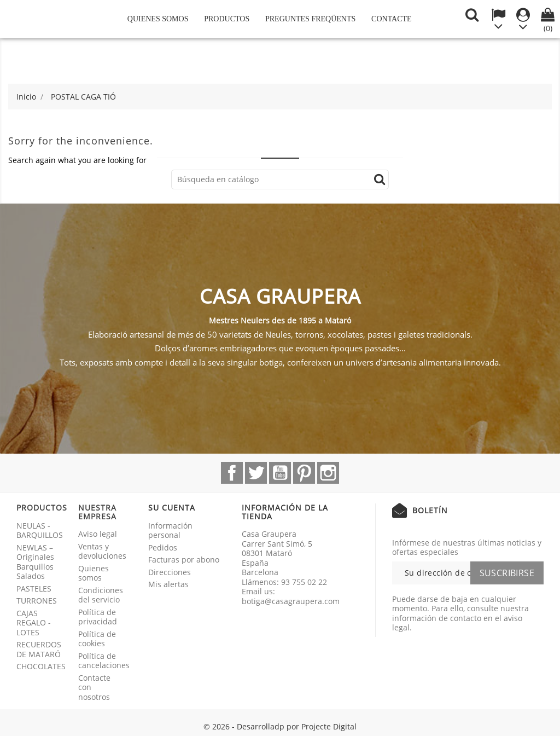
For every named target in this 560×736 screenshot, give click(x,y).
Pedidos (163, 547)
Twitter (256, 473)
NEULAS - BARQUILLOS (40, 531)
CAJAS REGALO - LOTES (34, 623)
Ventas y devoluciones (102, 551)
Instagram (328, 473)
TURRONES (37, 601)
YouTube (280, 473)
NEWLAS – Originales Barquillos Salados (35, 562)
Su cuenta (172, 508)
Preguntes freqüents (310, 19)
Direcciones (170, 572)
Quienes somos (158, 19)
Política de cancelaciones (104, 661)
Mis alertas (168, 584)
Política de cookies (97, 639)
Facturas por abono (184, 560)
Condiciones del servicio (101, 595)
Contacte (392, 19)
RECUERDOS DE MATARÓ (39, 649)
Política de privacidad (98, 617)
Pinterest (304, 473)
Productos (227, 19)
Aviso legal (98, 534)
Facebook (232, 473)
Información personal (170, 531)
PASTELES (34, 589)
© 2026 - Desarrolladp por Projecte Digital (280, 726)
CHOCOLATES (41, 666)
